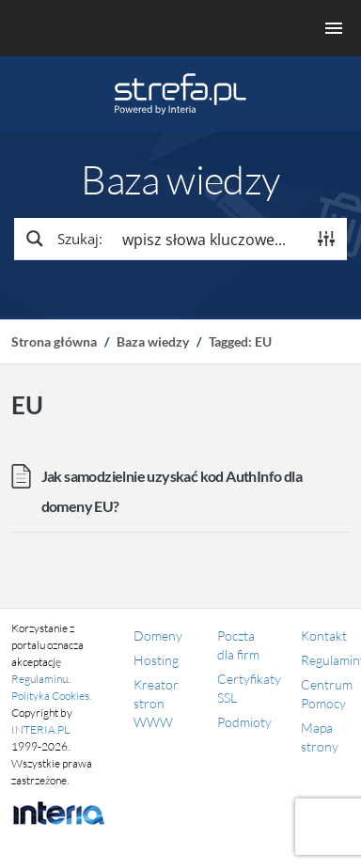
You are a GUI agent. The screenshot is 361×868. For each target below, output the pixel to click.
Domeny (158, 635)
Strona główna (54, 341)
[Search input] (210, 239)
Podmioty (244, 722)
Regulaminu (39, 679)
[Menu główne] (180, 28)
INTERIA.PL (40, 729)
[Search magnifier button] (63, 239)
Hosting (156, 660)
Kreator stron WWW (156, 703)
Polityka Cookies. (51, 696)
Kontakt (324, 635)
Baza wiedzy (153, 341)
